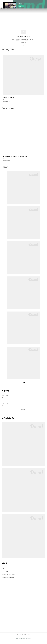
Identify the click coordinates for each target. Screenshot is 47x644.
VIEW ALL (23, 413)
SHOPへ (23, 386)
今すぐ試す (21, 6)
